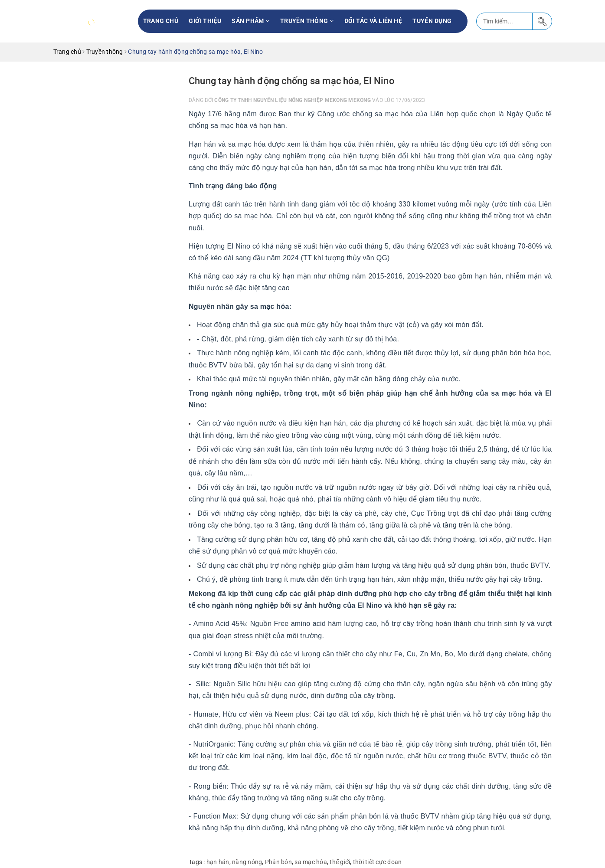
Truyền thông (307, 21)
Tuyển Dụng (432, 21)
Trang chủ (161, 21)
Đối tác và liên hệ (373, 21)
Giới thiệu (205, 21)
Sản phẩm (250, 21)
